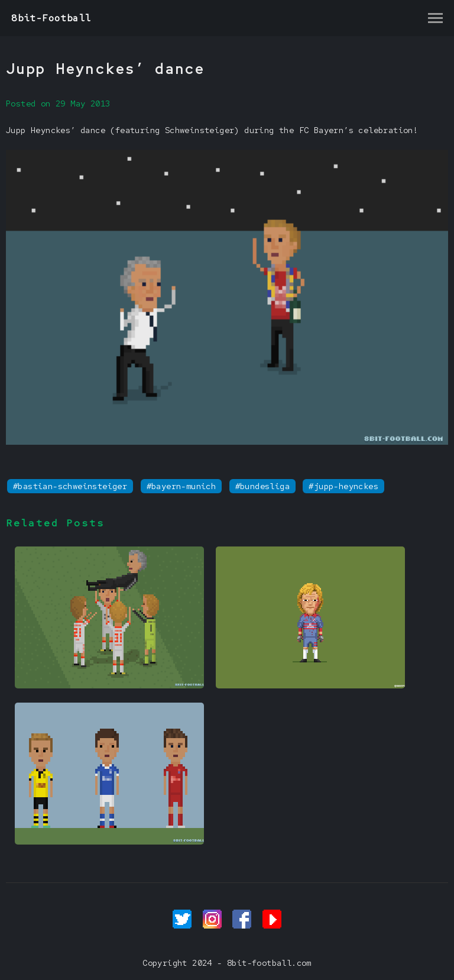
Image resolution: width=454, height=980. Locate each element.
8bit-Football (51, 18)
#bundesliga (262, 486)
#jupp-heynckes (343, 486)
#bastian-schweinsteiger (70, 486)
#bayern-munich (181, 486)
